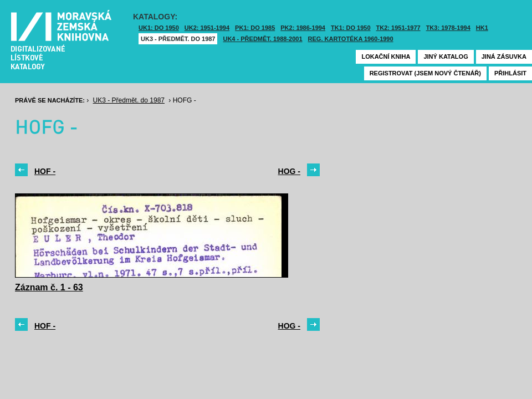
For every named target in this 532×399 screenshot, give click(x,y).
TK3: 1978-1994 (448, 28)
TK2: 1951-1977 (398, 28)
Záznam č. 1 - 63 (49, 287)
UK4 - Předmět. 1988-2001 (262, 39)
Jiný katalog (446, 57)
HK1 (482, 28)
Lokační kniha (386, 57)
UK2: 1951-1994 (207, 28)
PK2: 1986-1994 (303, 28)
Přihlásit (510, 73)
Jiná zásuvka (504, 57)
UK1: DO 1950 (159, 28)
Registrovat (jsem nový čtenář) (425, 73)
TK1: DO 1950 (351, 28)
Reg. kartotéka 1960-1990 (351, 39)
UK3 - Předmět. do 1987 (178, 39)
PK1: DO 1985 (255, 28)
